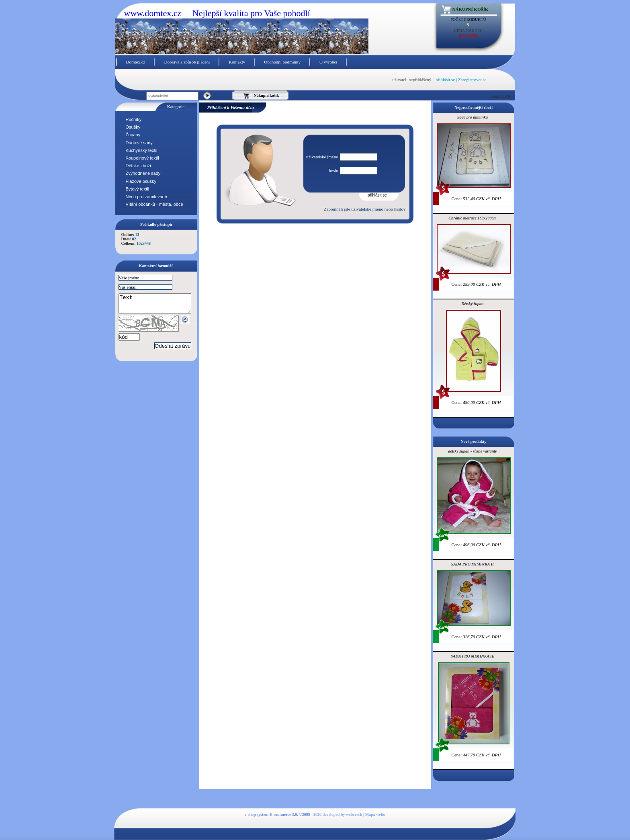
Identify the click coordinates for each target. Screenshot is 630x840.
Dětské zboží (139, 166)
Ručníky (134, 119)
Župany (133, 135)
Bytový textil (138, 189)
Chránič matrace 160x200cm (472, 218)
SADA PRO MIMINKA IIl (472, 656)
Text (159, 305)
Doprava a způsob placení (187, 62)
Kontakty (237, 62)
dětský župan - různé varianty (472, 451)
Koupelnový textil (142, 158)
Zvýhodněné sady (143, 173)
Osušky (133, 127)
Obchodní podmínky (282, 62)
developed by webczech (343, 814)
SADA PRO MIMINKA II (472, 564)
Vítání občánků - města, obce (154, 204)
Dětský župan (472, 304)
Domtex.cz (136, 62)
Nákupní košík (470, 9)
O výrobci (328, 62)
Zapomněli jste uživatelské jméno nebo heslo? (365, 209)
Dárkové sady (139, 143)
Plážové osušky (141, 181)
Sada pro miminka (472, 117)
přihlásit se (445, 80)
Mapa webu (375, 814)
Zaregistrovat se (472, 80)
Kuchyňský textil (142, 150)
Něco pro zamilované (146, 197)
